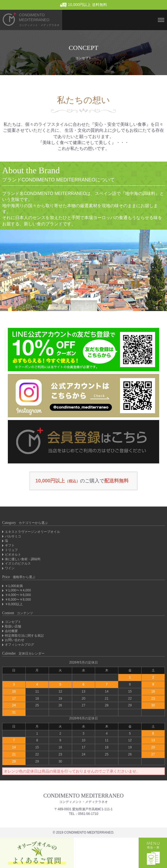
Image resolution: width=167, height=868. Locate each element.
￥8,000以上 (14, 604)
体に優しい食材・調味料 (23, 559)
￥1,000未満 (14, 586)
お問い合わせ (15, 640)
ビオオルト (13, 555)
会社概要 (11, 631)
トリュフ (11, 550)
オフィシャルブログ (19, 645)
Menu (159, 10)
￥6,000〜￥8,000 (18, 600)
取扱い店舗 (13, 626)
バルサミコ (13, 536)
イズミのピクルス (18, 563)
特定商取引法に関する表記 (24, 636)
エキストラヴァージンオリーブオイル (32, 532)
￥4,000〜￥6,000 (18, 595)
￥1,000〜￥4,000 (18, 590)
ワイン (10, 568)
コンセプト (13, 622)
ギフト (10, 545)
